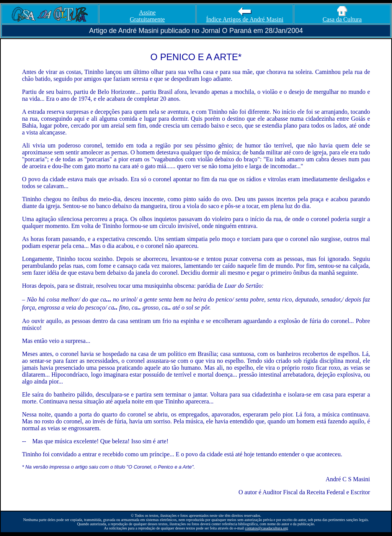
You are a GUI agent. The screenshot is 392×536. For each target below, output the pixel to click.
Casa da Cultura (342, 17)
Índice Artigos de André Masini (245, 17)
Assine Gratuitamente (147, 16)
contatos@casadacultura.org (267, 528)
